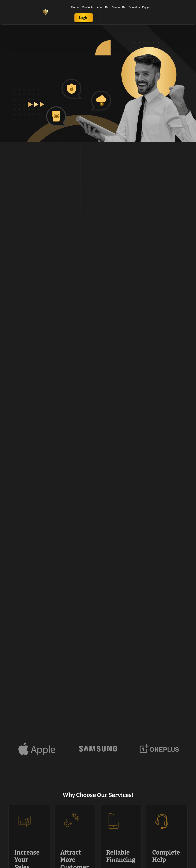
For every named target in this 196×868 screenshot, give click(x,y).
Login (84, 18)
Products (88, 7)
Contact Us (118, 7)
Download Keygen (140, 7)
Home (75, 7)
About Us (103, 7)
